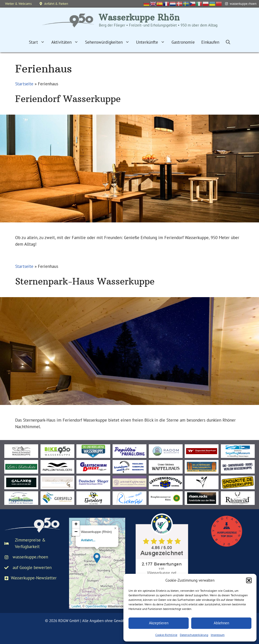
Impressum (218, 635)
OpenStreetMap (96, 606)
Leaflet (76, 606)
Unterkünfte (152, 42)
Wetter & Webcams (18, 4)
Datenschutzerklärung (194, 635)
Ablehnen (221, 623)
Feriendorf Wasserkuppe (68, 99)
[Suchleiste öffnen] (228, 42)
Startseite (24, 84)
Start (38, 42)
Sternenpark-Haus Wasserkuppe (85, 281)
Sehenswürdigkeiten (109, 42)
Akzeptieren (159, 623)
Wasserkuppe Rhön (139, 18)
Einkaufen (210, 42)
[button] (249, 580)
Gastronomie (183, 42)
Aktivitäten (67, 42)
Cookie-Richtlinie (166, 635)
